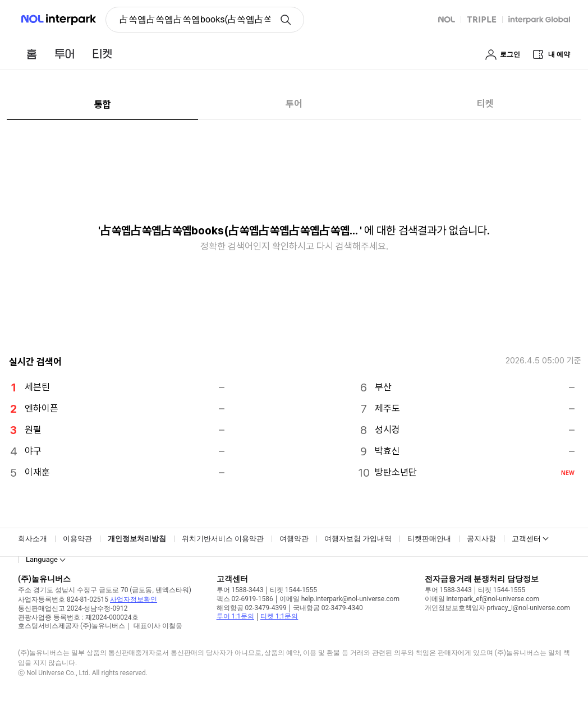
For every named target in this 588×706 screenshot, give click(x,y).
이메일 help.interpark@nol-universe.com (339, 599)
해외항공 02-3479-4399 (252, 608)
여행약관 (294, 539)
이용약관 (77, 539)
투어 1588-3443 (240, 590)
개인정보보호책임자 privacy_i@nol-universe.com (497, 608)
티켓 (485, 104)
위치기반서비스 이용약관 (223, 539)
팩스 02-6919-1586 (245, 599)
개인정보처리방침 (137, 539)
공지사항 (481, 539)
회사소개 (33, 539)
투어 (294, 104)
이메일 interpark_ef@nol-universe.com (482, 599)
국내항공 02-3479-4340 (328, 608)
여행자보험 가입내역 (358, 539)
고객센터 (526, 539)
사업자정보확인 (134, 599)
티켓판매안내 (429, 539)
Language (42, 559)
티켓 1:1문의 (279, 616)
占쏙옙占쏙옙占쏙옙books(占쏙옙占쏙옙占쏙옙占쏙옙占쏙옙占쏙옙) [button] (195, 19)
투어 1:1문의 (235, 616)
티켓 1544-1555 (293, 590)
